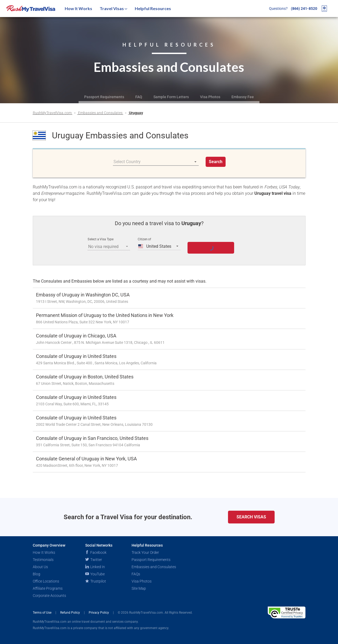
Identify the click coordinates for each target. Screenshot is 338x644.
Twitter (94, 560)
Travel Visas (113, 8)
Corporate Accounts (49, 596)
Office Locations (46, 581)
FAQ (139, 97)
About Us (40, 567)
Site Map (139, 588)
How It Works (78, 8)
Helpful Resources (153, 8)
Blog (36, 574)
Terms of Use (42, 613)
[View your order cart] (324, 9)
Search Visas (251, 517)
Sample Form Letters (171, 97)
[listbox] (156, 162)
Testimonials (43, 560)
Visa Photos (210, 97)
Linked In (95, 567)
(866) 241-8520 (304, 9)
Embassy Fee (243, 97)
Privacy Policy (99, 613)
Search (216, 162)
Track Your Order (145, 552)
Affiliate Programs (48, 588)
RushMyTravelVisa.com (53, 113)
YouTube (95, 574)
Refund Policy (70, 613)
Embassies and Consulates (101, 113)
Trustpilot (96, 581)
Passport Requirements (104, 97)
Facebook (96, 552)
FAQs (136, 574)
